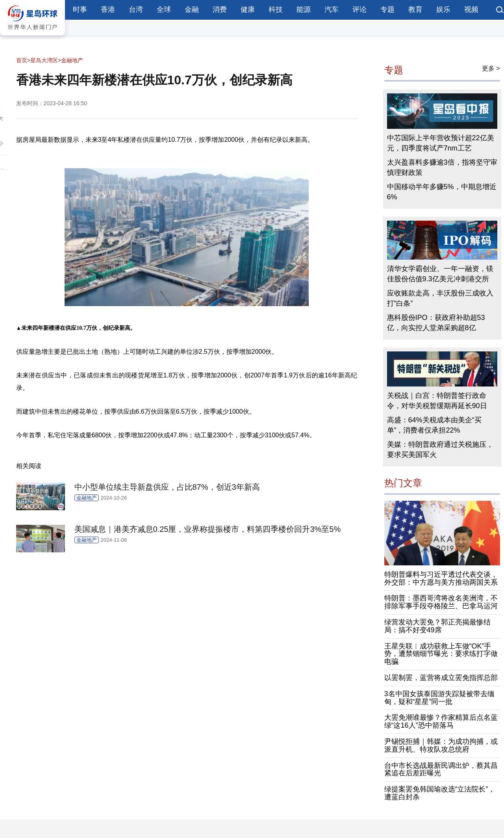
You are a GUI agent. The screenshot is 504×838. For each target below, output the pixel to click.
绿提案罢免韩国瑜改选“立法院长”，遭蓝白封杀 (440, 793)
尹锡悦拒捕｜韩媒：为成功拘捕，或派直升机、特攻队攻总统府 (441, 745)
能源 (304, 9)
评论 (359, 9)
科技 (276, 9)
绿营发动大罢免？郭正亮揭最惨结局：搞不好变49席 (437, 626)
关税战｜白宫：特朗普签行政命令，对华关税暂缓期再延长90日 (437, 401)
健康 (248, 9)
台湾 (136, 9)
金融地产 (72, 60)
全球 (164, 9)
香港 (108, 9)
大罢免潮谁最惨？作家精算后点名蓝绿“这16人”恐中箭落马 (441, 721)
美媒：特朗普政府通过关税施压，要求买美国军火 (440, 450)
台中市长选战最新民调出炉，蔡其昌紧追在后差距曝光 (441, 769)
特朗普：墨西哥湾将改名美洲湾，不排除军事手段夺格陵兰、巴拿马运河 (441, 602)
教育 (415, 9)
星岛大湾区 (44, 60)
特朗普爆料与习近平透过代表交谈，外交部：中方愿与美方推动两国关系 (441, 578)
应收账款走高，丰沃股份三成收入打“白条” (440, 298)
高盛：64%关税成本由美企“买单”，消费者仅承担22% (434, 425)
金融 (192, 9)
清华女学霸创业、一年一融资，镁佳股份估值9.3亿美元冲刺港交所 (440, 274)
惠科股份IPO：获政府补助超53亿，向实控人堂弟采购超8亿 (436, 323)
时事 (80, 9)
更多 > (491, 68)
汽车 (332, 9)
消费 (220, 9)
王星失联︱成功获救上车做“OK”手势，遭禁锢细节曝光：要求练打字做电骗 (441, 654)
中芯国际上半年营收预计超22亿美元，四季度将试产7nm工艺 (441, 143)
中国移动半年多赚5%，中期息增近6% (442, 192)
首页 (22, 60)
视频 (471, 9)
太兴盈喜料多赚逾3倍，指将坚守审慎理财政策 (442, 167)
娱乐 (443, 9)
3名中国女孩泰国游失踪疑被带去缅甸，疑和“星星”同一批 (439, 698)
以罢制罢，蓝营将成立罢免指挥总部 (441, 678)
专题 (387, 9)
